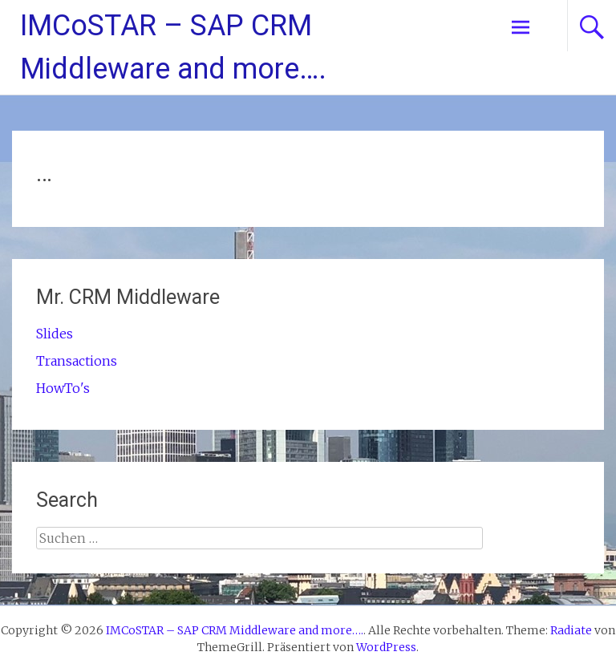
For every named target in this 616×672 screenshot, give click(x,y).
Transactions (77, 361)
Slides (55, 334)
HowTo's (63, 388)
